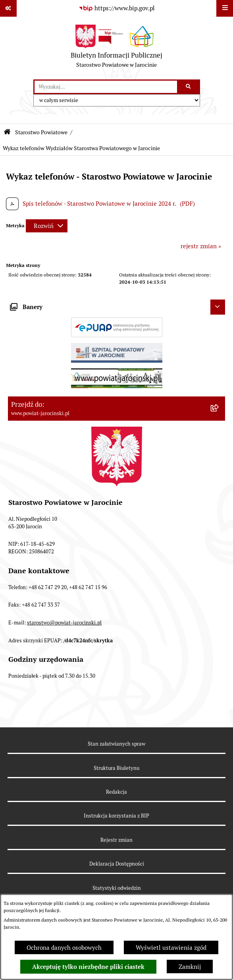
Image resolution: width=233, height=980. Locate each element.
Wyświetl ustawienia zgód (171, 948)
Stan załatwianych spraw (116, 744)
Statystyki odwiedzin (117, 888)
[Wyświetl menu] (225, 8)
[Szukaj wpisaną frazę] (189, 87)
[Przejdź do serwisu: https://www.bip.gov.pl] (117, 8)
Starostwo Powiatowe (41, 132)
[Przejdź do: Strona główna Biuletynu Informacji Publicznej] (7, 132)
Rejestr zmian (116, 840)
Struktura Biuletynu (116, 768)
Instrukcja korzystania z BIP (116, 816)
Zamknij (190, 967)
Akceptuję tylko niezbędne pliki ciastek (88, 967)
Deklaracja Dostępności (117, 864)
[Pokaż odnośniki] (8, 8)
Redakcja (116, 792)
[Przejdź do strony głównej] (116, 48)
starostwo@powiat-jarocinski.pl (64, 623)
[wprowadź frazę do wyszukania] (106, 87)
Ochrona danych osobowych (64, 948)
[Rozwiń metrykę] (47, 226)
